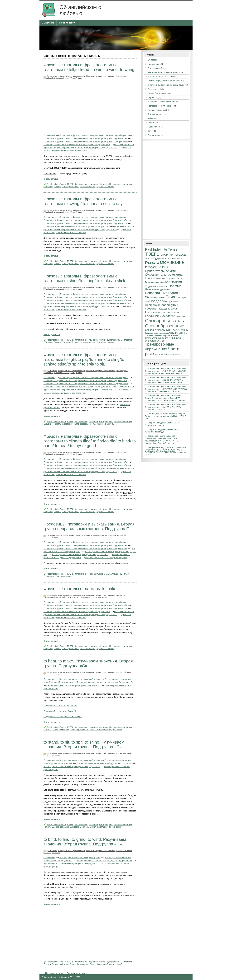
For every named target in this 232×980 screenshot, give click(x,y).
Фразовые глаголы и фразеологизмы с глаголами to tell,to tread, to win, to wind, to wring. (89, 67)
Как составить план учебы (160, 77)
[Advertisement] (90, 106)
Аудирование (154, 127)
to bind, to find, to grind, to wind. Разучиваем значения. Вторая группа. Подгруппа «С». (85, 842)
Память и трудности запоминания (101, 76)
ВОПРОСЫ (178, 258)
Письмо (151, 123)
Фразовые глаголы (105, 186)
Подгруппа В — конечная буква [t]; (60, 711)
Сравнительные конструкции (157, 333)
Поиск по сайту (67, 23)
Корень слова (175, 278)
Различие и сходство (160, 316)
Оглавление (48, 23)
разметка (159, 355)
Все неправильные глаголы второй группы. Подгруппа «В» (80, 555)
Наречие (175, 286)
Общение (48, 186)
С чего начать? (72, 597)
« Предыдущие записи (54, 973)
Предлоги (157, 301)
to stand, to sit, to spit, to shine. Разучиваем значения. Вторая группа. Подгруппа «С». (84, 744)
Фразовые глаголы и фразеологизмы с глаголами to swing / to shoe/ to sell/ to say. (84, 201)
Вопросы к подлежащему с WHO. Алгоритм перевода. (162, 431)
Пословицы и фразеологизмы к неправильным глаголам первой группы (94, 135)
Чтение (79, 78)
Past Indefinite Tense (56, 184)
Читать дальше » (52, 179)
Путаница (153, 312)
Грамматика (52, 76)
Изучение (93, 184)
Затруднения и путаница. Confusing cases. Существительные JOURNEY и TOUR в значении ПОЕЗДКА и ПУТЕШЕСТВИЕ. (167, 380)
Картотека (177, 275)
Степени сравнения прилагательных (162, 335)
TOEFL (70, 184)
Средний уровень (178, 333)
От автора (153, 60)
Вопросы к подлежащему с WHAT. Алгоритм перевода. (163, 424)
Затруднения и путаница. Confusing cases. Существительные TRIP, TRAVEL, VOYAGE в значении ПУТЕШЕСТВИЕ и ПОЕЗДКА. (167, 371)
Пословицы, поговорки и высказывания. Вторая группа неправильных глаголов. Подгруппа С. (89, 526)
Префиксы (152, 305)
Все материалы (155, 135)
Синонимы (181, 316)
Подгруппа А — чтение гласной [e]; (60, 706)
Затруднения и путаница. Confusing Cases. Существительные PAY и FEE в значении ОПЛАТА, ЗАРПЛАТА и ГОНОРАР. (166, 398)
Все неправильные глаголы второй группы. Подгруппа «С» (73, 685)
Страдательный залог (156, 338)
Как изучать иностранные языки (72, 76)
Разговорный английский (116, 535)
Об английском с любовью (55, 977)
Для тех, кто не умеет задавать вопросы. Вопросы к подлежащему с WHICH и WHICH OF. (166, 416)
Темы (73, 78)
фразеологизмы (88, 186)
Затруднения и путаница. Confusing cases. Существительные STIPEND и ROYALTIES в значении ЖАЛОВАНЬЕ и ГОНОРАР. (167, 389)
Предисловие (154, 64)
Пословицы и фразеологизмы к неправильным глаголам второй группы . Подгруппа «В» (86, 141)
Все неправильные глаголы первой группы (80, 679)
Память (57, 186)
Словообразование (52, 674)
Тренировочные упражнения (161, 102)
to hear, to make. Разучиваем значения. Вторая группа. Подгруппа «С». (88, 663)
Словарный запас (62, 78)
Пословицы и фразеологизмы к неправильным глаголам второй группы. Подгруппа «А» (85, 138)
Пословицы (49, 576)
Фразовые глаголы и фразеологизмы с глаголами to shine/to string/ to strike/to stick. (85, 278)
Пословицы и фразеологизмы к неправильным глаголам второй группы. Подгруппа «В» (85, 223)
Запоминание (81, 184)
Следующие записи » (77, 973)
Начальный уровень (158, 289)
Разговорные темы (171, 312)
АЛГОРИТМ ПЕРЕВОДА (174, 255)
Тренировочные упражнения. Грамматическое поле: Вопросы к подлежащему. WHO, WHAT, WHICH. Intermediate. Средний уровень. (163, 440)
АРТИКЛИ (149, 258)
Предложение (172, 302)
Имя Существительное (160, 273)
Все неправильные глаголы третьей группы (106, 558)
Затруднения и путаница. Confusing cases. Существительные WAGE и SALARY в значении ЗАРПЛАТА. (167, 407)
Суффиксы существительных (163, 339)
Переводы (121, 595)
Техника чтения (155, 114)
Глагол (151, 263)
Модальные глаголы (157, 286)
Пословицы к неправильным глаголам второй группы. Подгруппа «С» (77, 145)
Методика (104, 184)
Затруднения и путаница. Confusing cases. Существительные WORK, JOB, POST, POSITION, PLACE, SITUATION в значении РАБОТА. (167, 451)
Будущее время (163, 258)
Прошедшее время (167, 309)
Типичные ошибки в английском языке (166, 85)
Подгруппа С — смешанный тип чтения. (63, 717)
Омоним (162, 298)
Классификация (155, 278)
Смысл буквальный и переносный (106, 730)
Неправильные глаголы (120, 184)
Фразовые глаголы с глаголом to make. (81, 589)
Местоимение (155, 282)
